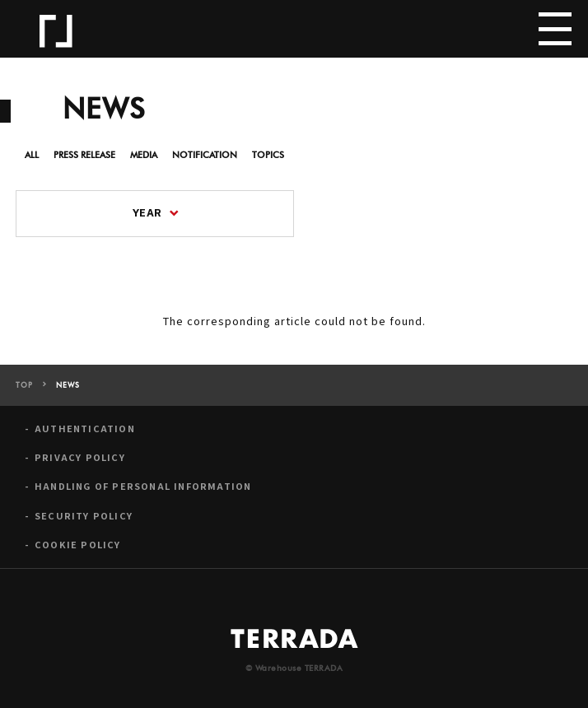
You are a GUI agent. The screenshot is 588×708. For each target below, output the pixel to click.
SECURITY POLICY (84, 516)
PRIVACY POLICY (80, 457)
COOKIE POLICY (78, 545)
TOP (24, 386)
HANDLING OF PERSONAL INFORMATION (143, 486)
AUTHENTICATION (85, 429)
